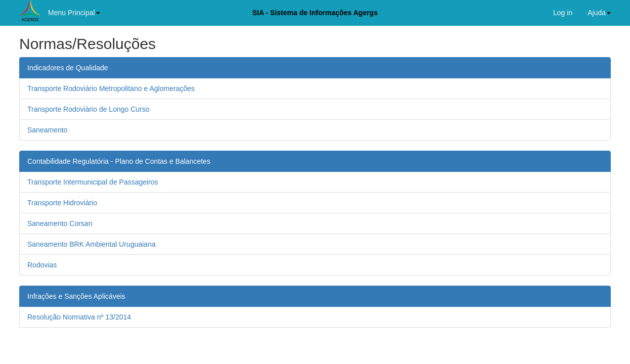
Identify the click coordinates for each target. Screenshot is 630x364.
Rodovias (42, 265)
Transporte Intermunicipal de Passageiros (93, 182)
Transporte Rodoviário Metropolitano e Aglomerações (111, 88)
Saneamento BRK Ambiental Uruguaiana (92, 244)
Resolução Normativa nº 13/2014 (79, 317)
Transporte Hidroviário (62, 203)
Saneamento (47, 130)
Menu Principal (74, 13)
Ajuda (599, 13)
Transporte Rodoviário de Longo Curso (88, 109)
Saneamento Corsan (60, 223)
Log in (563, 13)
